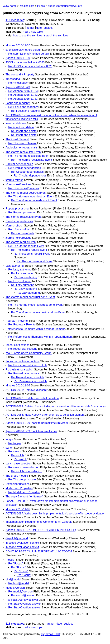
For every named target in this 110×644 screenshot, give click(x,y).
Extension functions (18, 484)
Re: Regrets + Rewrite (22, 324)
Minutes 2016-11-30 (18, 45)
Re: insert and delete (21, 127)
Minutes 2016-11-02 (18, 509)
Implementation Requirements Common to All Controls (39, 522)
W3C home (10, 6)
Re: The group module (22, 479)
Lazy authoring (15, 266)
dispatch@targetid (17, 538)
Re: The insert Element (22, 143)
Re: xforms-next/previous (24, 188)
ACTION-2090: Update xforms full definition (32, 398)
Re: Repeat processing (22, 212)
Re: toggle (15, 443)
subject (48, 28)
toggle (9, 439)
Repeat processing (17, 209)
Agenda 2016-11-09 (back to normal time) (31, 431)
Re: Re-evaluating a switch (25, 373)
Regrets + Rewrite (17, 321)
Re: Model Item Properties (24, 492)
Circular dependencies (19, 164)
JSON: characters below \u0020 (25, 62)
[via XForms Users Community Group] (29, 353)
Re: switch (15, 451)
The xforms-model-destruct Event (26, 193)
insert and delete (16, 123)
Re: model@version (20, 592)
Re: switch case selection (24, 467)
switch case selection (18, 463)
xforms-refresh (14, 180)
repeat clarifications (17, 345)
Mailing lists (27, 6)
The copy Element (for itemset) (24, 496)
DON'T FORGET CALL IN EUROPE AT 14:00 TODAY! (39, 551)
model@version (15, 588)
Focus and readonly (18, 103)
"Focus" (10, 560)
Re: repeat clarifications (23, 349)
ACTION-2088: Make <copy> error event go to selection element (45, 415)
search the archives (56, 35)
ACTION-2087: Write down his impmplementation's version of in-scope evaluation (55, 513)
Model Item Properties (19, 488)
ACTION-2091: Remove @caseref (27, 390)
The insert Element (17, 139)
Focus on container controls (23, 361)
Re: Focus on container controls (28, 365)
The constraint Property (20, 74)
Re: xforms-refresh (20, 229)
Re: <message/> (18, 83)
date (39, 28)
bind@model (13, 579)
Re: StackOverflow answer (22, 600)
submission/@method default (23, 50)
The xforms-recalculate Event (23, 152)
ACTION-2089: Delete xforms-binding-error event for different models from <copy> (56, 406)
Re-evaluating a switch (19, 370)
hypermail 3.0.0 (50, 634)
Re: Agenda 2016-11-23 (23, 91)
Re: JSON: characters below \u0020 (30, 66)
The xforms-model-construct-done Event (30, 297)
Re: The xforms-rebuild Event (26, 246)
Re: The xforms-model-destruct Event (31, 196)
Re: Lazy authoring (20, 270)
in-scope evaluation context (22, 543)
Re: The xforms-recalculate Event (29, 156)
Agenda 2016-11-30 (18, 58)
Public (41, 6)
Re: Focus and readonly (23, 107)
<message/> (13, 79)
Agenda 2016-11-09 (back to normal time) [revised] (37, 423)
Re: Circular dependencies (25, 168)
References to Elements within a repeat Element (35, 329)
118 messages (15, 20)
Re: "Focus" (16, 563)
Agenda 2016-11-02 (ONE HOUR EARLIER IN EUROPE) (41, 530)
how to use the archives (28, 35)
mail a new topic (33, 32)
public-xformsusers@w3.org (65, 6)
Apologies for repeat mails (21, 148)
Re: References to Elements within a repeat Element (40, 337)
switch (9, 448)
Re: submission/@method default (29, 54)
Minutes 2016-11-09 (18, 385)
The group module (17, 476)
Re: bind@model (19, 583)
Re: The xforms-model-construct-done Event (35, 305)
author (30, 28)
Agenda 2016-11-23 (18, 87)
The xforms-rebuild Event (21, 242)
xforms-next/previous (18, 184)
